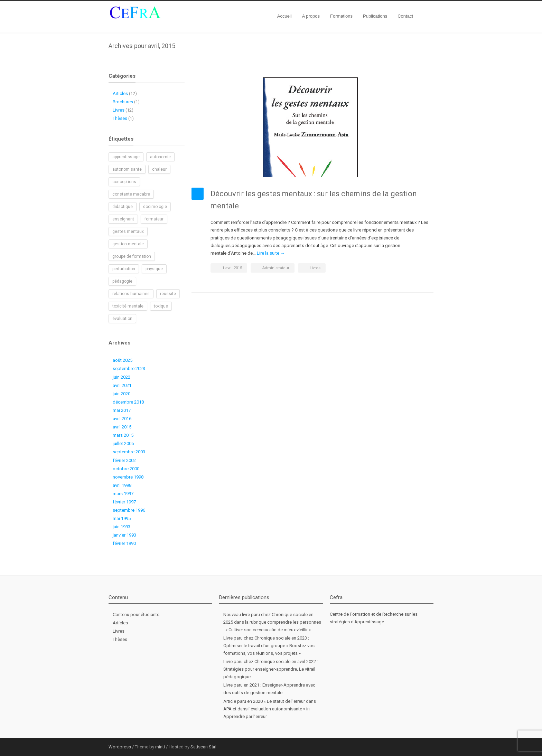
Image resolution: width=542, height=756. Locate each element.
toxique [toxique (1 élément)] (161, 306)
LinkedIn (413, 747)
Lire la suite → (271, 253)
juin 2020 (122, 394)
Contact (405, 16)
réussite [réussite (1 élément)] (168, 294)
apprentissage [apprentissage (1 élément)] (126, 157)
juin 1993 (122, 527)
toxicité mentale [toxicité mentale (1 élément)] (128, 306)
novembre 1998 (128, 477)
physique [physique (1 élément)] (154, 269)
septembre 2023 (129, 368)
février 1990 (124, 543)
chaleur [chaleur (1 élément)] (159, 169)
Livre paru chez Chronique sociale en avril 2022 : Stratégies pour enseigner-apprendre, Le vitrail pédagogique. (271, 669)
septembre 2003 (129, 452)
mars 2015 (123, 435)
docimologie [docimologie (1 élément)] (155, 207)
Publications (375, 16)
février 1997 (124, 502)
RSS (427, 747)
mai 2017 (122, 410)
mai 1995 (122, 518)
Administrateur (276, 268)
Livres (315, 268)
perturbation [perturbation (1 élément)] (124, 269)
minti (160, 747)
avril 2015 (122, 427)
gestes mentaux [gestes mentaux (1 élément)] (128, 231)
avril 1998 (122, 485)
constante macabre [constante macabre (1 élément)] (131, 194)
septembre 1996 (129, 510)
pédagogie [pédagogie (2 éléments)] (122, 281)
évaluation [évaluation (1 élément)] (122, 319)
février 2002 (124, 460)
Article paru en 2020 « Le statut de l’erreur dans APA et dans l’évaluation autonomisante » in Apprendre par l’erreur (270, 709)
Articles (120, 93)
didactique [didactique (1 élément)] (123, 207)
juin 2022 (122, 377)
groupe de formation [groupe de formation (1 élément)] (132, 256)
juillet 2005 (123, 443)
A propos (311, 16)
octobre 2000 (126, 469)
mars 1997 (123, 494)
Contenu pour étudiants (136, 615)
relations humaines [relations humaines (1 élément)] (131, 294)
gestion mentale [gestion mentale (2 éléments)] (128, 244)
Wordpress (120, 747)
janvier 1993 (124, 535)
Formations (341, 16)
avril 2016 (122, 419)
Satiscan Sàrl (203, 747)
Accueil (284, 16)
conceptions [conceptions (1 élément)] (124, 182)
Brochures (123, 102)
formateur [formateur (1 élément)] (154, 219)
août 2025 (123, 360)
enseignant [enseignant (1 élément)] (123, 219)
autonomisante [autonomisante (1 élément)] (127, 169)
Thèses (120, 118)
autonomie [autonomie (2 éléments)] (160, 157)
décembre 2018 (128, 402)
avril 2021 (122, 385)
